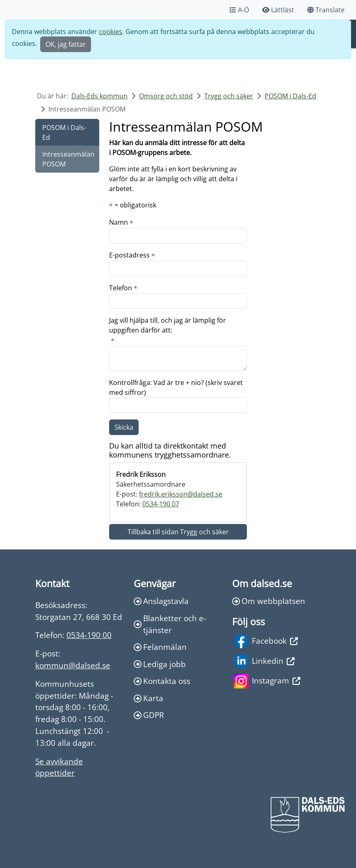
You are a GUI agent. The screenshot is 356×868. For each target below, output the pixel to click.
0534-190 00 (89, 635)
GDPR (149, 715)
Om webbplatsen (269, 601)
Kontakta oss (162, 681)
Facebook (266, 641)
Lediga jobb (160, 664)
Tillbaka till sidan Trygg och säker (178, 532)
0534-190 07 (161, 504)
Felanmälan (160, 647)
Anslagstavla (161, 601)
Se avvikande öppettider (59, 767)
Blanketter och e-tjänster (170, 624)
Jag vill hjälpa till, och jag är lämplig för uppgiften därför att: (168, 325)
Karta (148, 698)
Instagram (267, 681)
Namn (119, 222)
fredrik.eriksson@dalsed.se (181, 494)
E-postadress (129, 255)
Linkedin (264, 661)
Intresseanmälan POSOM (68, 159)
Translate (326, 10)
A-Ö (239, 10)
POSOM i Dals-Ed (290, 96)
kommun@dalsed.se (73, 665)
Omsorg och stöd (166, 96)
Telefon (121, 288)
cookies (111, 32)
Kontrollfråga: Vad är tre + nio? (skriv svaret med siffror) (176, 387)
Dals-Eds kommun (99, 96)
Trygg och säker (229, 96)
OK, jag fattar (66, 44)
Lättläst (278, 10)
